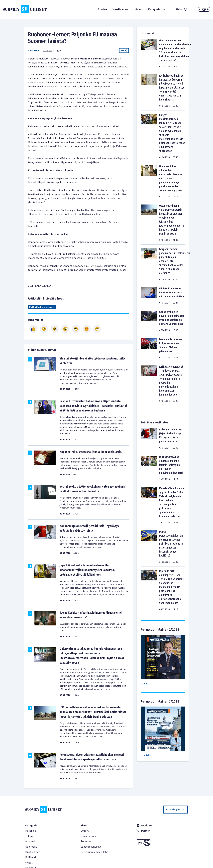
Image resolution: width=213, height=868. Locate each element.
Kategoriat (157, 9)
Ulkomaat (31, 847)
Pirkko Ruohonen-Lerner (42, 307)
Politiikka (33, 51)
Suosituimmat (121, 9)
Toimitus (86, 841)
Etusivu (102, 9)
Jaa (124, 50)
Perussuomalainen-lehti (95, 852)
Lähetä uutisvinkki (91, 847)
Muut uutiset (33, 852)
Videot (139, 9)
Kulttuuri (31, 857)
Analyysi (30, 841)
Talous (29, 836)
